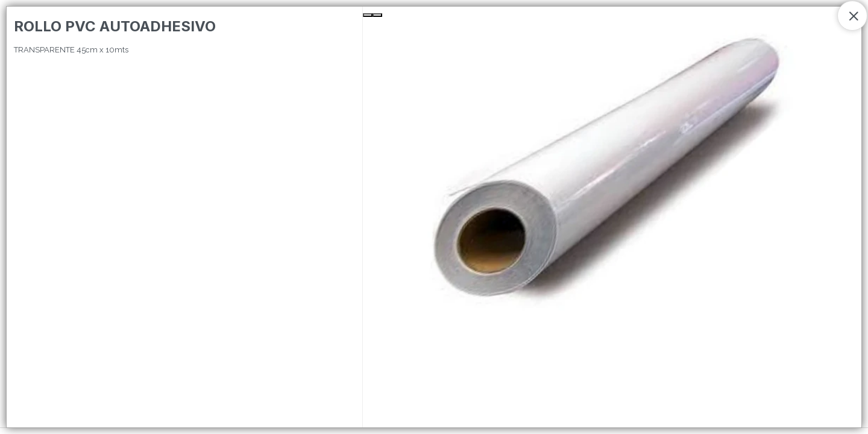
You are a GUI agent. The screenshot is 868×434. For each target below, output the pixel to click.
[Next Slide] (377, 15)
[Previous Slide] (368, 15)
